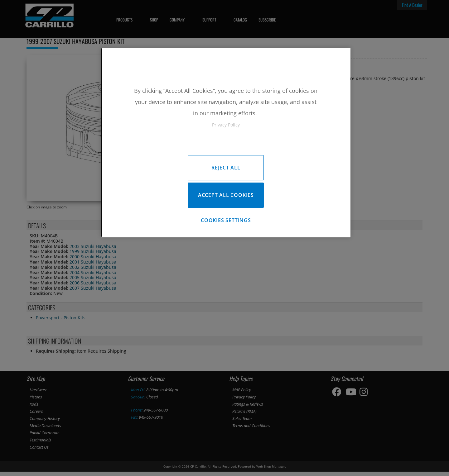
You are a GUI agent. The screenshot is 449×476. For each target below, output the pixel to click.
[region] (226, 144)
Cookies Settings (226, 223)
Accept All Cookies (226, 197)
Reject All (226, 168)
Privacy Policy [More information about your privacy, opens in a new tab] (226, 125)
